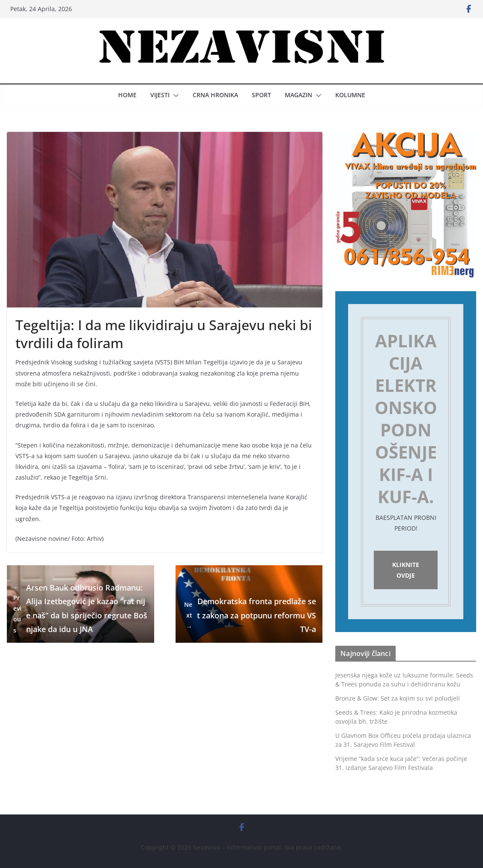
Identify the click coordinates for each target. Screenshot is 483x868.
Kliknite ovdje (406, 570)
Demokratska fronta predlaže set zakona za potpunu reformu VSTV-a (249, 615)
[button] (174, 95)
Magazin (298, 95)
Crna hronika (215, 95)
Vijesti (160, 95)
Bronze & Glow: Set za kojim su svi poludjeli (398, 698)
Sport (261, 95)
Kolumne (350, 95)
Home (127, 95)
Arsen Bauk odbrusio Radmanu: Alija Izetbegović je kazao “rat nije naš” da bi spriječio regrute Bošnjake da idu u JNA (80, 608)
